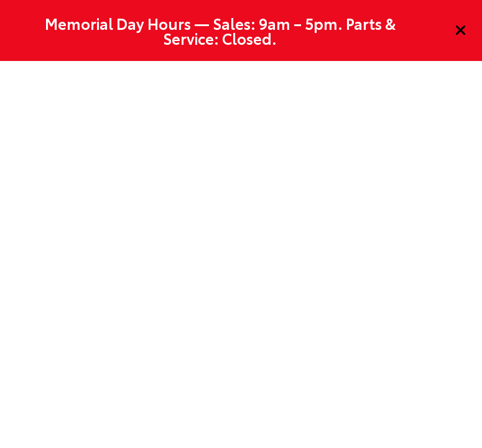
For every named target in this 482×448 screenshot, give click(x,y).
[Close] (461, 30)
